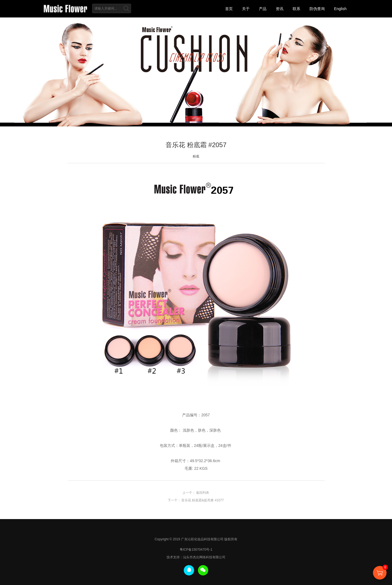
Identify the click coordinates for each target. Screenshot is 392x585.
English (340, 9)
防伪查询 (317, 9)
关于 (246, 9)
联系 (296, 9)
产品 (263, 9)
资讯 (280, 9)
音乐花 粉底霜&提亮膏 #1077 (203, 500)
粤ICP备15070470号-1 (196, 550)
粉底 (196, 156)
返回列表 (203, 493)
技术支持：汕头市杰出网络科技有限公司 (196, 557)
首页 (229, 9)
